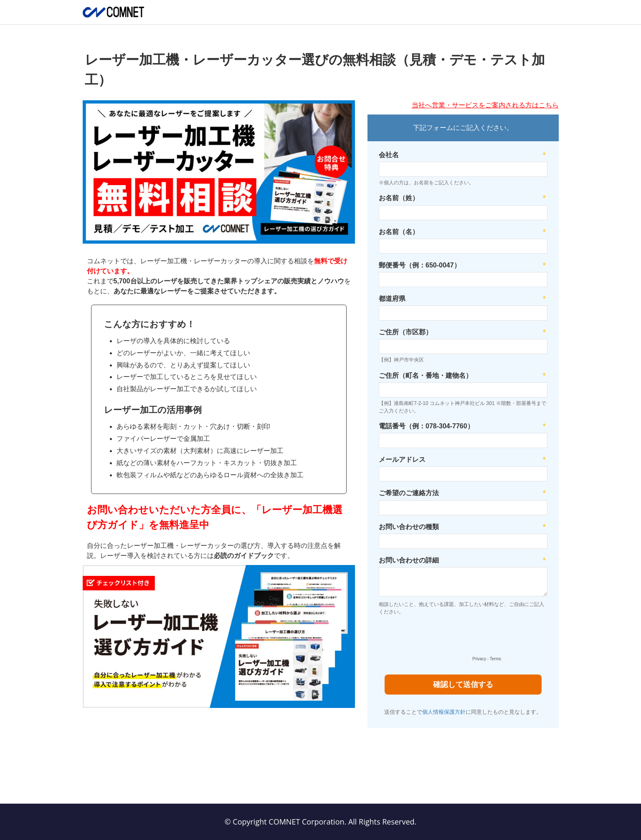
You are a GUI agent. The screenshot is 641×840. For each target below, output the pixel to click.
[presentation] (439, 638)
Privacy (479, 659)
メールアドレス (402, 459)
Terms (495, 659)
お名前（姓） (399, 198)
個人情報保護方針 (444, 712)
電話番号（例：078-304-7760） (426, 426)
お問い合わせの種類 (409, 527)
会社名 (389, 155)
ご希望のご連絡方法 (409, 493)
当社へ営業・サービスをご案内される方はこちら (485, 105)
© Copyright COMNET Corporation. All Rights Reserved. (321, 822)
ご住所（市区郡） (405, 332)
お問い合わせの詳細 (409, 560)
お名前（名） (399, 232)
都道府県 (392, 299)
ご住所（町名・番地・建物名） (426, 375)
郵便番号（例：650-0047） (420, 265)
